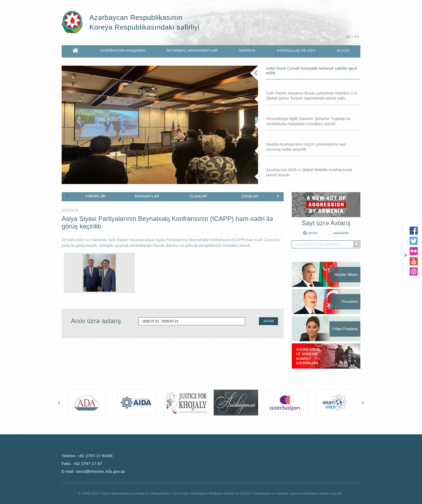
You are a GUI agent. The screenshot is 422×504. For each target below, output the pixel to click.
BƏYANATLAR (147, 196)
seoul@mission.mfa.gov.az (101, 471)
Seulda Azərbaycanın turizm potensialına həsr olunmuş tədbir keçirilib (306, 147)
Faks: (82, 464)
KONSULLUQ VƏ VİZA (296, 50)
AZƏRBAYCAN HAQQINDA (122, 50)
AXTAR (268, 321)
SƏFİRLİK (247, 50)
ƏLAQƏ (343, 50)
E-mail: (93, 471)
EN (357, 37)
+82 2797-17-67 (88, 464)
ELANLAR (198, 196)
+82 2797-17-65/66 (95, 456)
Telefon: (87, 456)
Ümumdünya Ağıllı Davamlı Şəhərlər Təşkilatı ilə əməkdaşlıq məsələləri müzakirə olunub (308, 121)
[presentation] (67, 196)
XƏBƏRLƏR (95, 196)
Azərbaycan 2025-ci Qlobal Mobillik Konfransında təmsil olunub (309, 172)
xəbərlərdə (341, 233)
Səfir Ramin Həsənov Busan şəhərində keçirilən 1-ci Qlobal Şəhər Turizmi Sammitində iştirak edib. (312, 96)
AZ (348, 37)
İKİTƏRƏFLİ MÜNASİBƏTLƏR (192, 50)
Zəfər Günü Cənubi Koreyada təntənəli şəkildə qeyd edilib (312, 71)
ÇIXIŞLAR (250, 196)
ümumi (313, 233)
